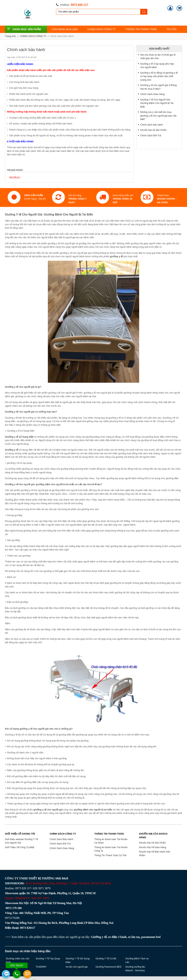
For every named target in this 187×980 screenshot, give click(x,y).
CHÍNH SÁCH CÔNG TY (102, 29)
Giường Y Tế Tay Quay (48, 959)
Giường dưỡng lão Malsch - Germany (135, 969)
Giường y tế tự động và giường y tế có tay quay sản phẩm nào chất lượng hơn (159, 76)
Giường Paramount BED (108, 967)
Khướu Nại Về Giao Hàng (152, 847)
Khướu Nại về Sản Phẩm (153, 130)
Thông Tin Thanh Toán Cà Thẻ (110, 855)
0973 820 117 (79, 5)
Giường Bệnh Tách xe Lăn (137, 960)
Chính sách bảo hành (151, 125)
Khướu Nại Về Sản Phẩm (152, 843)
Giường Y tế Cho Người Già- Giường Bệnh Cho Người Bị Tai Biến (157, 103)
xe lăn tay (134, 937)
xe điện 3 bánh (117, 937)
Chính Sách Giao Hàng (152, 94)
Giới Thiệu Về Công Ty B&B (20, 847)
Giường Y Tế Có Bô (106, 959)
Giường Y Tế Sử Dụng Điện (78, 960)
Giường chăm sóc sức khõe (18, 960)
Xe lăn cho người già (77, 967)
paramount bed (151, 937)
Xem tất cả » (15, 177)
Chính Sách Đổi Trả (151, 135)
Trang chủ (10, 36)
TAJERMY (41, 967)
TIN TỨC (172, 29)
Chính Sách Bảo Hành (62, 36)
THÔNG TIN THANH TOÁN (141, 29)
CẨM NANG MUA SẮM (65, 29)
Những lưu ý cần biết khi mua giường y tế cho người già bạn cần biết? (158, 116)
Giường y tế (99, 937)
